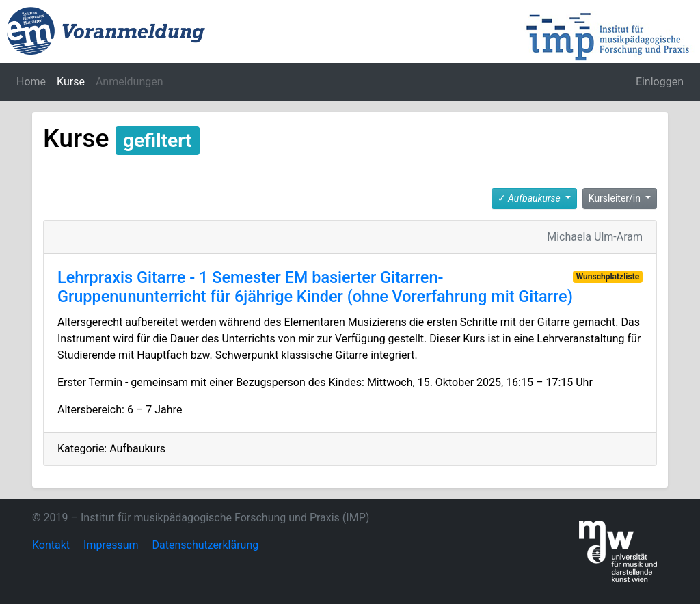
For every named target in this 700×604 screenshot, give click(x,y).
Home (31, 82)
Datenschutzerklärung (206, 545)
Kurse (71, 82)
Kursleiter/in (616, 198)
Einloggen (660, 82)
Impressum (111, 545)
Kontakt (51, 545)
